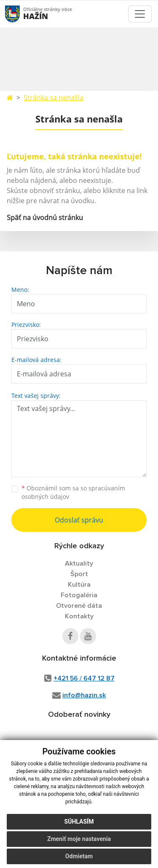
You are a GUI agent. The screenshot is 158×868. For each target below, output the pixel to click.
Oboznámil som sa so (73, 493)
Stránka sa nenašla (54, 98)
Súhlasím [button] (79, 822)
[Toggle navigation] (140, 14)
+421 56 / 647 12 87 (84, 678)
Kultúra (79, 585)
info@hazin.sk (84, 695)
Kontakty (79, 616)
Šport (79, 574)
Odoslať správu (79, 520)
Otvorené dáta (79, 606)
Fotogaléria (79, 595)
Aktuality (79, 563)
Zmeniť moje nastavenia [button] (79, 839)
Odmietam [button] (79, 856)
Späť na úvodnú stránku (45, 218)
